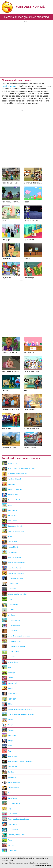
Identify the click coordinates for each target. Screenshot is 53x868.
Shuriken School (11, 788)
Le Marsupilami (10, 605)
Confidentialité (39, 865)
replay (42, 858)
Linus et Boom (10, 662)
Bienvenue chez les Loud (14, 500)
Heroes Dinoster (11, 547)
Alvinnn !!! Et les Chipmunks (15, 474)
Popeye (8, 741)
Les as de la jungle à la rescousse (17, 636)
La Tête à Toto (10, 584)
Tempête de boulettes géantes (15, 819)
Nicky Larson (9, 694)
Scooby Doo (9, 777)
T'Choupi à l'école (11, 803)
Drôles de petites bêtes (13, 531)
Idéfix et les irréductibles (13, 563)
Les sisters (9, 657)
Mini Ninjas (9, 673)
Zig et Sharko (9, 850)
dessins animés (9, 86)
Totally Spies (9, 824)
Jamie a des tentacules (13, 573)
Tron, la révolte (10, 830)
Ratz (6, 751)
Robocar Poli (9, 767)
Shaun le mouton (11, 782)
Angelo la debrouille (12, 479)
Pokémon (8, 730)
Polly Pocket (9, 735)
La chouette (9, 589)
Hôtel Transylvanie (11, 557)
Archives (48, 865)
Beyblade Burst (10, 495)
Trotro (7, 840)
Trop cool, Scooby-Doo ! (13, 835)
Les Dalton (9, 615)
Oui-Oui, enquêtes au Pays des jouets (18, 714)
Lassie (7, 599)
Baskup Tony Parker (12, 489)
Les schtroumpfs (11, 652)
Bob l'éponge (9, 510)
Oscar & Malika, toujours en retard (17, 709)
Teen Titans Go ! (11, 814)
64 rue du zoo (10, 463)
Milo (6, 667)
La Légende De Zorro (12, 578)
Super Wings (9, 798)
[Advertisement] (26, 49)
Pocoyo (7, 725)
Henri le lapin (9, 542)
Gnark (7, 537)
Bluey (7, 505)
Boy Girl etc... (10, 516)
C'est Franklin (10, 521)
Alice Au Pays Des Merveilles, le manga (19, 469)
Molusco (8, 678)
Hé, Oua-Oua (9, 552)
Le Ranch (8, 610)
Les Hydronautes (11, 620)
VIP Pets (8, 845)
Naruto (7, 688)
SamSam (8, 772)
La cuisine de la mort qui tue (15, 594)
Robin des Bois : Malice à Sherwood (17, 762)
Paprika (8, 720)
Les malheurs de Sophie (13, 646)
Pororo (7, 746)
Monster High (9, 683)
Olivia (7, 704)
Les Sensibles (10, 631)
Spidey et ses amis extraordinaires (17, 793)
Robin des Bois (10, 756)
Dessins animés (16, 858)
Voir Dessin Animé (30, 7)
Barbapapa (9, 484)
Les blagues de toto (12, 641)
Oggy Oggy (9, 699)
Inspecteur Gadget (11, 568)
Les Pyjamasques (11, 626)
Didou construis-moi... (12, 526)
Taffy (6, 809)
